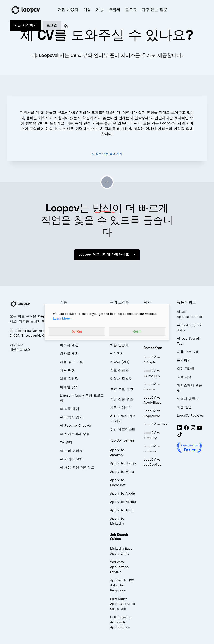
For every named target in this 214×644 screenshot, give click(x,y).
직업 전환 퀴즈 (122, 399)
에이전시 (117, 354)
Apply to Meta (122, 472)
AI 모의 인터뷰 (71, 451)
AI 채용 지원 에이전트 (77, 468)
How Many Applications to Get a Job (123, 604)
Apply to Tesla (122, 510)
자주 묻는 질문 (154, 10)
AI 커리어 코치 (71, 459)
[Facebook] (186, 429)
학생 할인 (185, 407)
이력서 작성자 (121, 379)
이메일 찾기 (69, 387)
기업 (87, 10)
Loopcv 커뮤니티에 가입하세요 (107, 255)
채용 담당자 (119, 345)
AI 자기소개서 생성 (75, 434)
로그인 (52, 26)
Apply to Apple (122, 494)
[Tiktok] (180, 436)
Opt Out (77, 331)
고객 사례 (185, 377)
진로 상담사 (119, 371)
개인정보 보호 (20, 350)
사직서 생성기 (121, 408)
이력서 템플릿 (188, 399)
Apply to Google (123, 464)
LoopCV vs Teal (156, 425)
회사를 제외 (69, 354)
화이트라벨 (186, 369)
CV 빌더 (66, 443)
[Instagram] (193, 429)
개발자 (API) (120, 362)
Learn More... (63, 319)
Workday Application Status (119, 567)
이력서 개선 (69, 345)
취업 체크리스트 (123, 430)
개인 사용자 (68, 10)
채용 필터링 (69, 379)
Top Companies (122, 441)
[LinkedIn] (180, 429)
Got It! (137, 331)
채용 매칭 (68, 371)
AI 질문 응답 (70, 409)
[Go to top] (107, 182)
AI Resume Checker (76, 426)
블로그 (131, 10)
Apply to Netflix (123, 502)
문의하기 (184, 361)
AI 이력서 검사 (71, 417)
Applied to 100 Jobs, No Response (122, 586)
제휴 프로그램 (188, 352)
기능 (100, 10)
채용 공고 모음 (71, 362)
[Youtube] (200, 429)
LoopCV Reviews (190, 416)
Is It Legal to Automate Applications (121, 622)
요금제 (114, 10)
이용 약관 (17, 345)
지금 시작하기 (25, 26)
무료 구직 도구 (122, 390)
